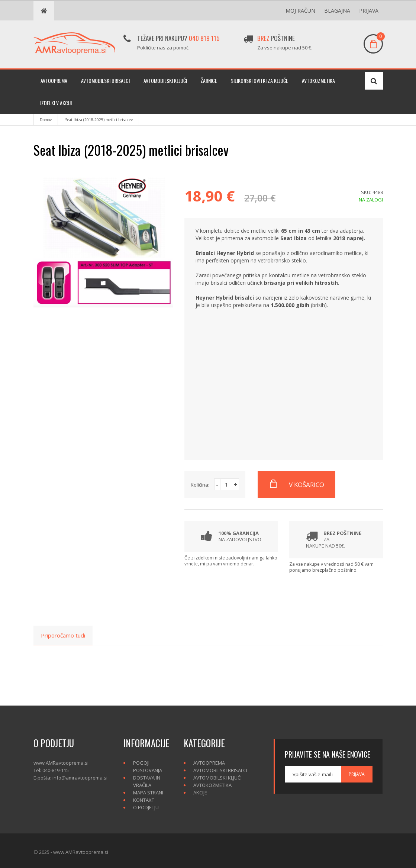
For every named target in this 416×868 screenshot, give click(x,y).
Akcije (200, 793)
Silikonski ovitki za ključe (259, 80)
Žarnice (209, 80)
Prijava (369, 11)
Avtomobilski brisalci (105, 80)
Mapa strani (148, 793)
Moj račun (300, 11)
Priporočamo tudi (63, 635)
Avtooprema (54, 80)
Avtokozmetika (318, 80)
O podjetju (146, 807)
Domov (46, 120)
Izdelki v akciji (56, 103)
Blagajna (337, 11)
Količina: (200, 485)
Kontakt (144, 800)
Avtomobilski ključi (165, 80)
